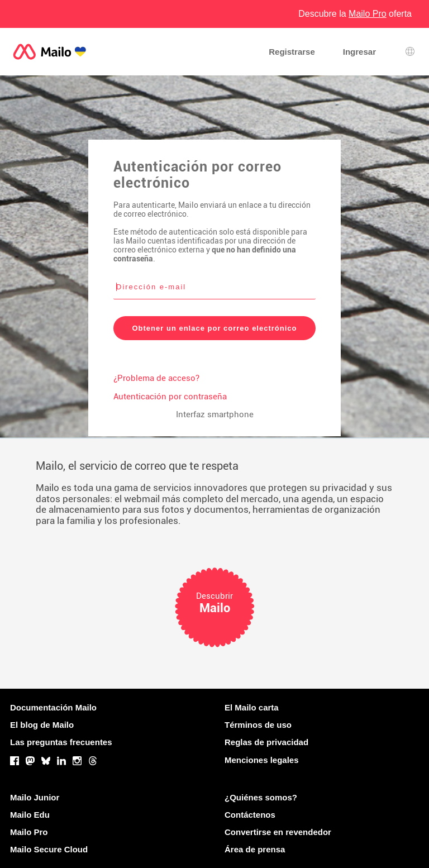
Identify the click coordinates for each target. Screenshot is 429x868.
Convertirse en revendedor (278, 832)
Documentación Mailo (53, 707)
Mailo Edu (30, 815)
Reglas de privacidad (266, 742)
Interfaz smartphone (215, 414)
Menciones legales (262, 760)
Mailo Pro (29, 832)
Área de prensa (255, 849)
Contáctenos (250, 815)
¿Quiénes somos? (261, 797)
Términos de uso (258, 725)
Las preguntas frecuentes (61, 742)
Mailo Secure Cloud (49, 849)
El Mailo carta (252, 707)
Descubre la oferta (355, 14)
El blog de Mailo (42, 725)
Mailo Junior (35, 797)
